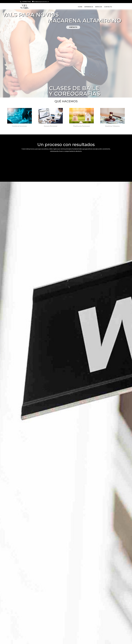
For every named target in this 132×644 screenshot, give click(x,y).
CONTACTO (73, 27)
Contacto (108, 7)
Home (80, 7)
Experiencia (89, 7)
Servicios (99, 7)
